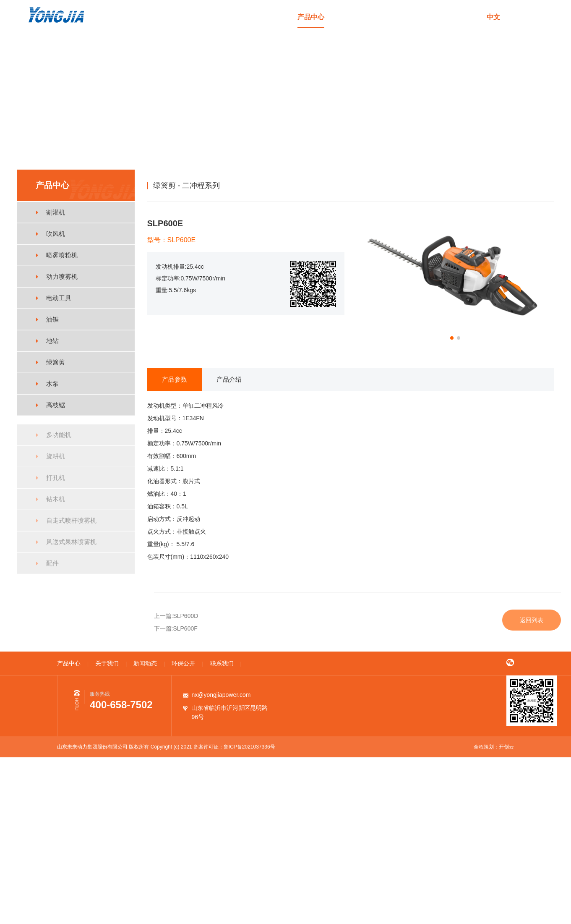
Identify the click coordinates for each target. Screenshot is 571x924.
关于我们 (349, 17)
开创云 (506, 747)
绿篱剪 (508, 185)
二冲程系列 (539, 185)
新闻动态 (388, 17)
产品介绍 (229, 379)
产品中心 (311, 17)
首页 (272, 17)
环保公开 (426, 17)
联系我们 (465, 17)
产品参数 (175, 379)
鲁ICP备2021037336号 (249, 747)
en (516, 17)
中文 (493, 17)
